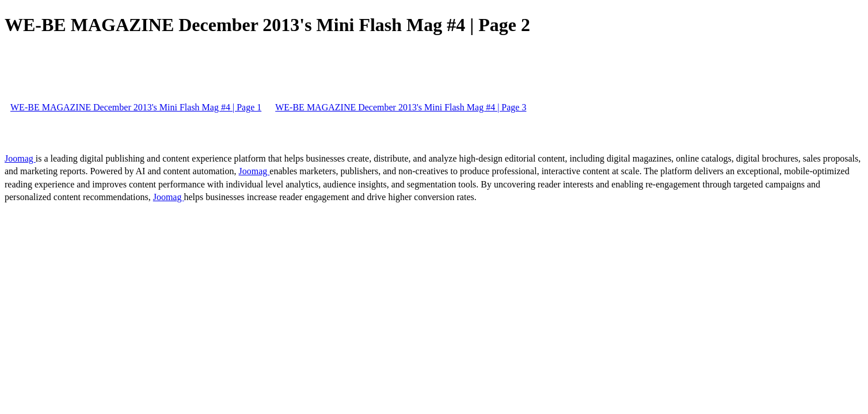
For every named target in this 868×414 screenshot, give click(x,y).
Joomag (20, 158)
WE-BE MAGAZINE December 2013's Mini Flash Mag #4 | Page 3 (401, 107)
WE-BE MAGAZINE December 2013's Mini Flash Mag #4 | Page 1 (136, 107)
